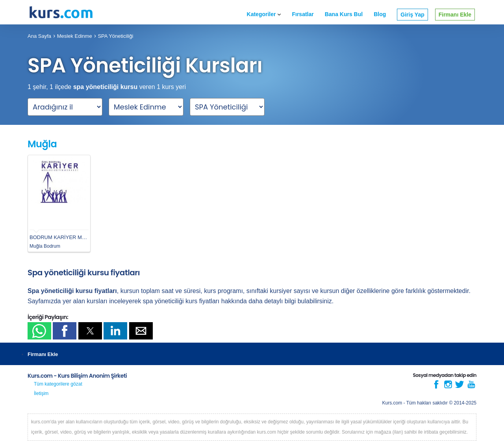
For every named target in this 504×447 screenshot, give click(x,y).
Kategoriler (264, 14)
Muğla (42, 144)
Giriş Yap (412, 15)
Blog (380, 14)
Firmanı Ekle (455, 15)
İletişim (41, 393)
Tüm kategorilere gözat (58, 384)
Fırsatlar (303, 14)
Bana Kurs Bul (344, 14)
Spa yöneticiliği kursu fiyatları (84, 273)
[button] (39, 331)
